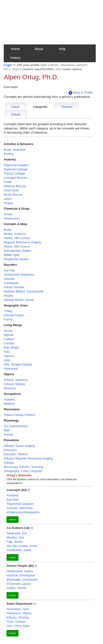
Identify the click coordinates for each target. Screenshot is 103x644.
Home (15, 49)
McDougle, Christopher (22, 580)
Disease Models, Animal (19, 300)
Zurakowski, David (19, 550)
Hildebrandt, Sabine (20, 571)
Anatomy (9, 400)
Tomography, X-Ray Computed (23, 471)
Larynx (8, 199)
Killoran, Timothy (18, 617)
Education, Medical (16, 454)
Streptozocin (12, 218)
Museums (10, 388)
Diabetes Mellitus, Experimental (23, 291)
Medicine (9, 404)
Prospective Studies (16, 259)
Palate (8, 182)
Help (62, 49)
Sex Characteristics (16, 426)
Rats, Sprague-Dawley (18, 364)
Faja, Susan (15, 542)
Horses (8, 331)
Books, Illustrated (15, 150)
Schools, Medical (14, 384)
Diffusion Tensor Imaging (19, 446)
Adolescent (11, 369)
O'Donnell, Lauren (19, 584)
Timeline (67, 107)
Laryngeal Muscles (15, 178)
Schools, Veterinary (16, 380)
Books (8, 230)
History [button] (15, 58)
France (8, 320)
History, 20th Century (17, 247)
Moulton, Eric (15, 537)
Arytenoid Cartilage (16, 169)
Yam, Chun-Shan (18, 626)
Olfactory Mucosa (15, 186)
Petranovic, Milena (19, 613)
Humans (9, 356)
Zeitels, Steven (17, 588)
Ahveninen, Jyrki (18, 609)
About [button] (39, 49)
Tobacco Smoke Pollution (20, 415)
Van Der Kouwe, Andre (22, 546)
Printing (9, 154)
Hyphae (9, 335)
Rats (7, 352)
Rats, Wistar (11, 348)
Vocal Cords (11, 190)
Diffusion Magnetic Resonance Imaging (28, 458)
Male (7, 430)
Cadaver (9, 339)
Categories (40, 107)
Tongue (8, 203)
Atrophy (9, 296)
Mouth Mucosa (13, 195)
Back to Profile (81, 93)
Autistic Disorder (14, 287)
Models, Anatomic (15, 234)
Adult (7, 360)
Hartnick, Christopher (21, 575)
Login (8, 65)
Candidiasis (11, 283)
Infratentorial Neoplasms (19, 275)
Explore (13, 520)
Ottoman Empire (14, 315)
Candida (9, 343)
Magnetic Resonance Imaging (22, 242)
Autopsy (9, 463)
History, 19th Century (17, 238)
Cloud (15, 107)
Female (8, 435)
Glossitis (9, 279)
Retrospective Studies (17, 251)
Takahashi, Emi (17, 533)
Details (16, 115)
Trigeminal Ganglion (16, 165)
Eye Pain (9, 270)
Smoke (8, 214)
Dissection (10, 450)
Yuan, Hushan (16, 622)
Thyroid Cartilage (14, 174)
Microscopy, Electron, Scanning (23, 467)
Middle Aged (11, 255)
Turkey (8, 311)
